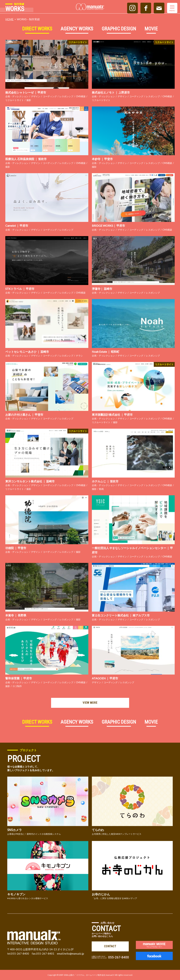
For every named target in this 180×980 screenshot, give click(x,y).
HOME (9, 19)
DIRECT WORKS (37, 29)
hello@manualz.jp (74, 954)
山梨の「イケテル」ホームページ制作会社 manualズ (92, 975)
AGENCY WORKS (77, 29)
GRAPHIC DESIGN (119, 29)
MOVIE (151, 29)
